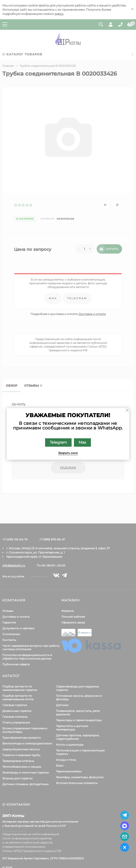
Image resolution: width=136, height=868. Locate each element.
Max (82, 442)
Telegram (58, 442)
